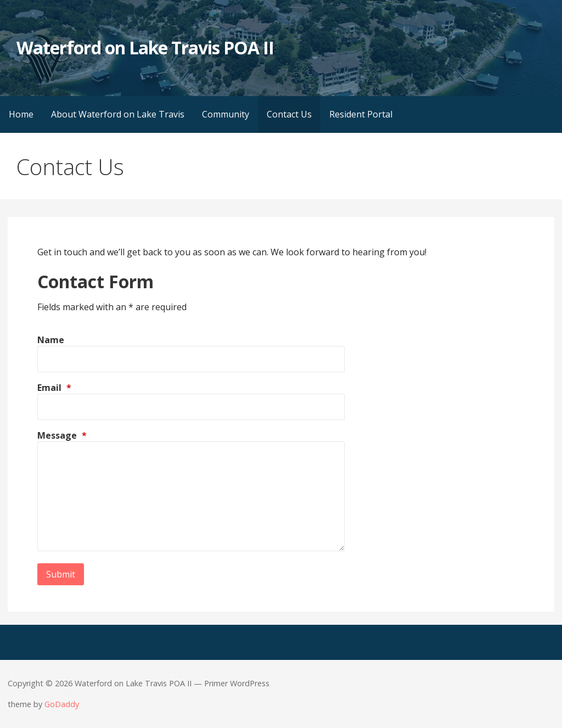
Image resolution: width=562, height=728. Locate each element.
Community (226, 114)
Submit (61, 574)
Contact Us (289, 114)
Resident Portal (361, 114)
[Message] (191, 496)
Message (62, 435)
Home (21, 114)
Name (51, 340)
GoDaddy (62, 704)
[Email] (191, 407)
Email (54, 388)
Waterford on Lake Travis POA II (145, 47)
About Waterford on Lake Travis (118, 114)
